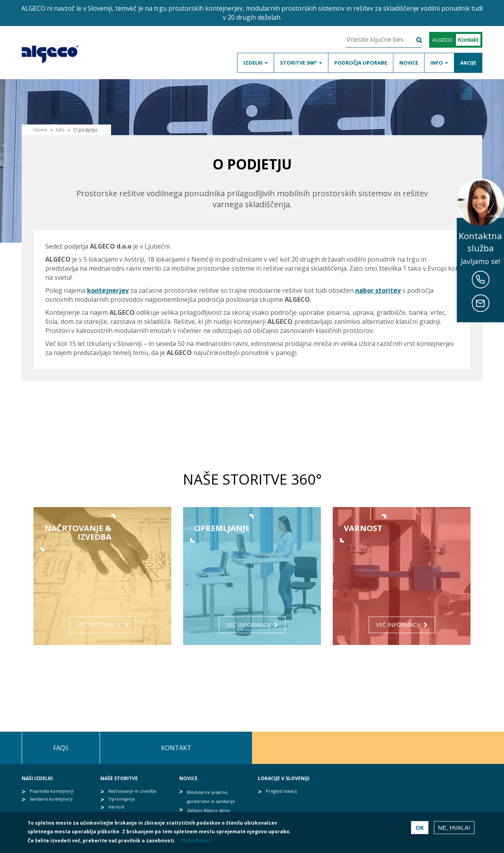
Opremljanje (122, 799)
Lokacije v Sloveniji (284, 778)
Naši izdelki (37, 778)
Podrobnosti (197, 841)
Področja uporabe (361, 63)
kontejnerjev (108, 290)
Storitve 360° (301, 63)
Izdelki (256, 63)
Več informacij (99, 625)
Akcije (468, 63)
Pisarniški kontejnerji (52, 791)
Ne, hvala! (454, 828)
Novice (409, 63)
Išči (414, 40)
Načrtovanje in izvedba (132, 791)
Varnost (116, 807)
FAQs (61, 748)
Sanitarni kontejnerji (51, 799)
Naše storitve (119, 778)
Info (439, 63)
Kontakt (176, 748)
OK (420, 827)
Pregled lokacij (281, 791)
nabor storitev (378, 290)
